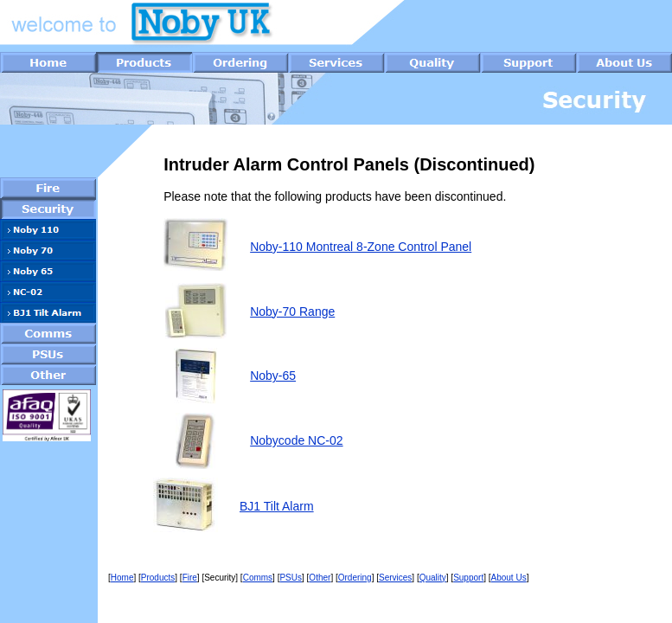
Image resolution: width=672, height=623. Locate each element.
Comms (258, 578)
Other (320, 578)
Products (158, 578)
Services (395, 578)
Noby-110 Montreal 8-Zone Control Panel (361, 247)
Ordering (355, 578)
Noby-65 (273, 376)
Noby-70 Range (292, 311)
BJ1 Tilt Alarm (277, 506)
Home (122, 578)
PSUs (291, 578)
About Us (509, 578)
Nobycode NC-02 (296, 440)
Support (468, 578)
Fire (190, 578)
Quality (433, 578)
